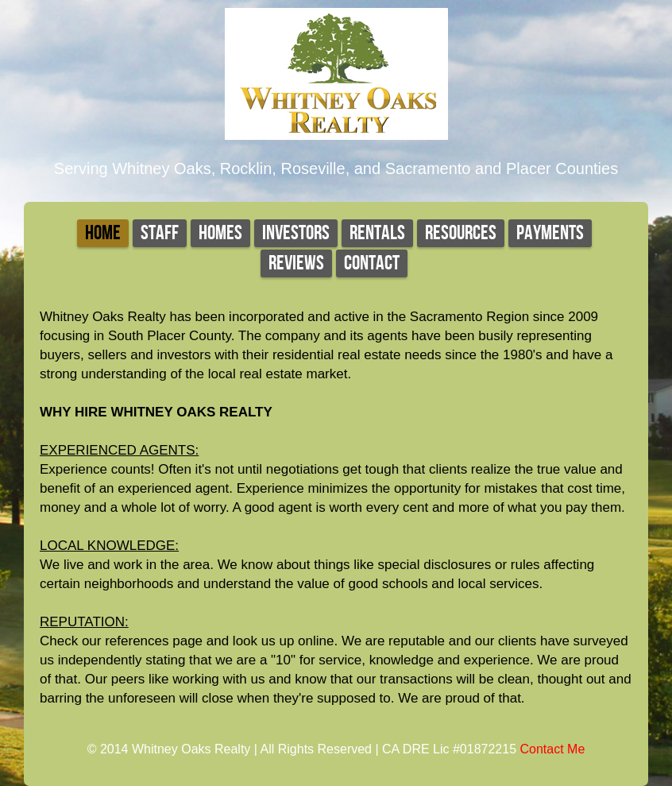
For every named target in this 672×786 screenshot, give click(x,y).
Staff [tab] (160, 233)
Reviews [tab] (296, 263)
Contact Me (553, 749)
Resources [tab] (461, 233)
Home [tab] (103, 233)
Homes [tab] (220, 233)
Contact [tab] (372, 263)
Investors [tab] (296, 233)
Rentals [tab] (377, 233)
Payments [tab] (550, 233)
